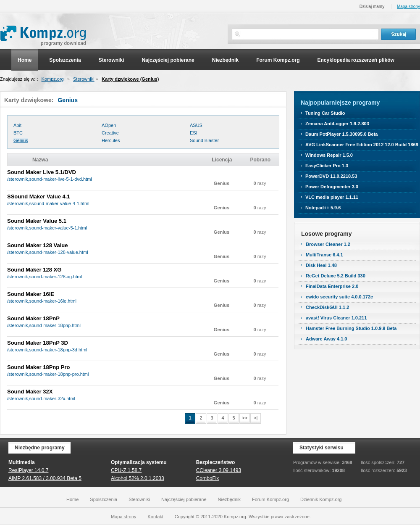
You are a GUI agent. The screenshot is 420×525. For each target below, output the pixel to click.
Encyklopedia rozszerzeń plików (356, 60)
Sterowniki (112, 60)
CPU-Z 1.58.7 (126, 470)
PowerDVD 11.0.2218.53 (331, 176)
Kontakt (156, 517)
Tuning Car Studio (325, 113)
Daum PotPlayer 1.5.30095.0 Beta (341, 134)
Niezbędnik (225, 60)
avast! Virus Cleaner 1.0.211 (336, 318)
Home (25, 60)
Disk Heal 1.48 (321, 265)
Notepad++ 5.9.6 (323, 208)
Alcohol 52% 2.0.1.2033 (138, 478)
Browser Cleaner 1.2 (328, 244)
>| (256, 418)
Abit (17, 125)
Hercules (111, 140)
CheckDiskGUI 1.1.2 (327, 307)
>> (245, 418)
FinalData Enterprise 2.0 (332, 286)
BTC (18, 133)
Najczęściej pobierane (168, 60)
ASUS (196, 125)
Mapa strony (408, 7)
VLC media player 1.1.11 (332, 197)
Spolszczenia (65, 60)
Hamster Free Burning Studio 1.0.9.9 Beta (351, 328)
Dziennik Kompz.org (321, 499)
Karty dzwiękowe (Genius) (130, 79)
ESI (194, 133)
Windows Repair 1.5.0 (329, 155)
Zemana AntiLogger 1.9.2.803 (337, 124)
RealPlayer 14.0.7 (28, 470)
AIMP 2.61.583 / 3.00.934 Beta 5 (45, 478)
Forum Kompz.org (278, 60)
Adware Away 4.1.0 (326, 339)
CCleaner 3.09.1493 (219, 470)
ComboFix (208, 478)
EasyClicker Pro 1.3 (327, 166)
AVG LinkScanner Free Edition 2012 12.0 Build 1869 (362, 145)
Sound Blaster (204, 140)
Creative (110, 133)
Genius (21, 140)
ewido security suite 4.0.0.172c (339, 297)
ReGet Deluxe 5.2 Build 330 (336, 276)
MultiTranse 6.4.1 (324, 255)
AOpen (109, 125)
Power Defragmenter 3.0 (332, 187)
